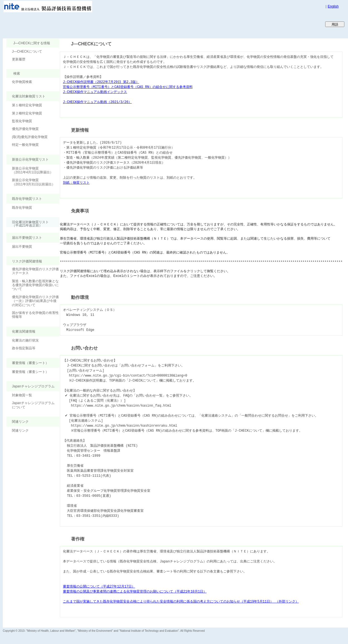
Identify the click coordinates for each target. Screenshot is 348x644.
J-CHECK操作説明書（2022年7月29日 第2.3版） (101, 82)
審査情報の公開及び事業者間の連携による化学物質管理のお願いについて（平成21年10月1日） (135, 592)
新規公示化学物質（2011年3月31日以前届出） (34, 182)
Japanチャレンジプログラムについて (33, 405)
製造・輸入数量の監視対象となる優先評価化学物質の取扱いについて (35, 285)
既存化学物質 (22, 208)
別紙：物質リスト (76, 183)
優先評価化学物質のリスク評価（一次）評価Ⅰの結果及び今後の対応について (35, 301)
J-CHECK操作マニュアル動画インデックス (95, 92)
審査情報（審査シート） (30, 372)
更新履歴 (19, 59)
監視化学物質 (22, 121)
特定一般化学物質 (25, 145)
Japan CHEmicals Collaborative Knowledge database (70, 24)
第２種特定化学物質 (27, 113)
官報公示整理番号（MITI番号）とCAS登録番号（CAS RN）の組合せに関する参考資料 (128, 87)
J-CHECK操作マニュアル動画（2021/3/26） (97, 102)
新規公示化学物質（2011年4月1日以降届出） (33, 170)
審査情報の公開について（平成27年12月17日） (99, 587)
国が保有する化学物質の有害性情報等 (35, 315)
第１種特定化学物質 (27, 105)
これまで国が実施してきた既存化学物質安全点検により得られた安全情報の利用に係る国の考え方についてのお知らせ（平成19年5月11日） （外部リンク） (181, 602)
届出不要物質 (22, 247)
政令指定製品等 (24, 348)
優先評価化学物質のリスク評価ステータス (35, 271)
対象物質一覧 (22, 395)
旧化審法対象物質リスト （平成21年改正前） (28, 224)
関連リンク (20, 431)
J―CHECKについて (27, 51)
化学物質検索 (22, 82)
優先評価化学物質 (25, 129)
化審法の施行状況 (25, 340)
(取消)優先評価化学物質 (30, 137)
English (333, 6)
